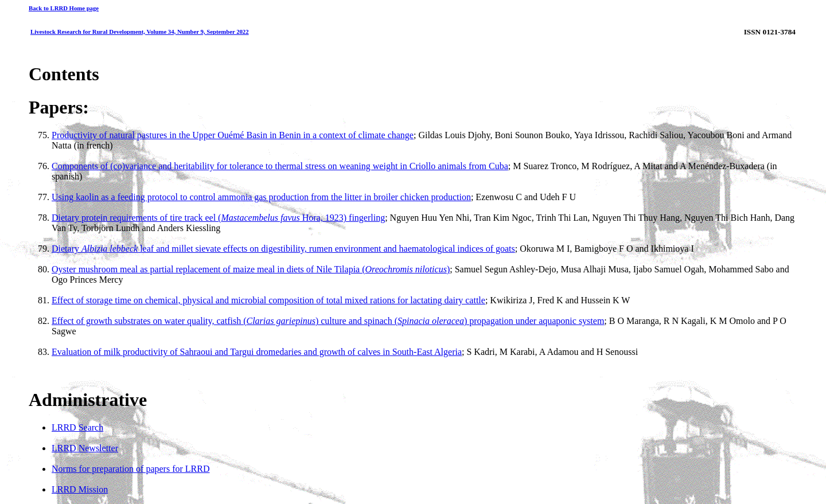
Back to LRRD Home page (64, 8)
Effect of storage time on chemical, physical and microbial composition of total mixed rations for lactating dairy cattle (268, 300)
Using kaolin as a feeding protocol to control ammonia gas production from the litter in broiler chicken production (261, 197)
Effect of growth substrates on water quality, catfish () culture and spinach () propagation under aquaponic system (328, 321)
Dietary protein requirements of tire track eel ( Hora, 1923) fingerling (218, 218)
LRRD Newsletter (85, 448)
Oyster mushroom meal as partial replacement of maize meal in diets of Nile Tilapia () (251, 269)
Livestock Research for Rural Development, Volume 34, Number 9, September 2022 (140, 32)
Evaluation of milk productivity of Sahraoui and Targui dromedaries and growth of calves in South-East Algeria (257, 352)
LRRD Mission (80, 489)
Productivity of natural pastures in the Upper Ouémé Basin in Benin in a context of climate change (233, 135)
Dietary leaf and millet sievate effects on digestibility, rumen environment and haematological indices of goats (283, 249)
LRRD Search (77, 427)
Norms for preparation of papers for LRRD (130, 469)
